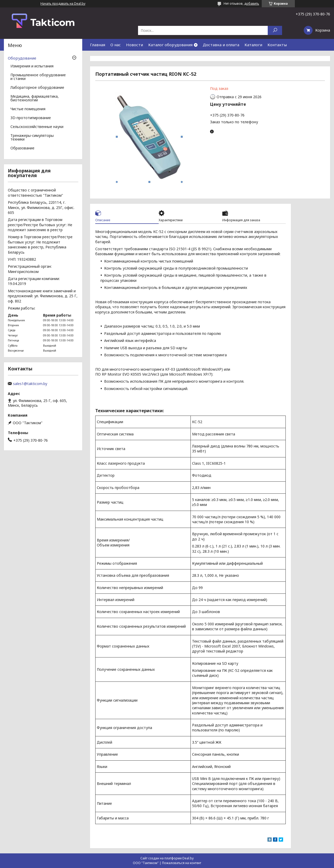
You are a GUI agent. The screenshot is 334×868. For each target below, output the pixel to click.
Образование (22, 148)
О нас (116, 45)
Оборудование (22, 58)
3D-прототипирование (31, 118)
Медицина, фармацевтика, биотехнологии (35, 98)
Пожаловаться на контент (182, 863)
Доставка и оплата (221, 45)
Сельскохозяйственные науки (37, 127)
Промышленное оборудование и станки (38, 77)
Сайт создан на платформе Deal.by (167, 858)
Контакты (277, 45)
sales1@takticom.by (30, 384)
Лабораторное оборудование (37, 88)
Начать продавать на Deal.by (63, 4)
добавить (252, 4)
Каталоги (253, 45)
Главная (98, 45)
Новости (135, 45)
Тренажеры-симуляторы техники (32, 138)
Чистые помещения (28, 109)
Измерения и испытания (32, 66)
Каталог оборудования (170, 45)
